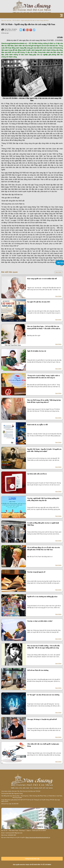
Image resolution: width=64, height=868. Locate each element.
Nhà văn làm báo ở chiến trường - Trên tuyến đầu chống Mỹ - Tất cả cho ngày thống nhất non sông (43, 647)
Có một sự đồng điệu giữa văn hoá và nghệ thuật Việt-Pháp (43, 524)
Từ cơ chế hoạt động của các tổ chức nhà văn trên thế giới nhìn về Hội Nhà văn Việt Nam (44, 549)
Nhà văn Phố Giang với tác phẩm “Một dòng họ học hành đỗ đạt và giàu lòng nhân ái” (44, 401)
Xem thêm (58, 272)
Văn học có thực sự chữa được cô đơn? (40, 621)
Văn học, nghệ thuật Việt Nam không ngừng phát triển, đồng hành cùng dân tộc (43, 499)
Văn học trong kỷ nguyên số (36, 572)
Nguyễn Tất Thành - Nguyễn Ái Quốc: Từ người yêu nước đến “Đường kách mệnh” (44, 450)
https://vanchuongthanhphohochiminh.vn (38, 837)
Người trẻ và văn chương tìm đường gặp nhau (42, 597)
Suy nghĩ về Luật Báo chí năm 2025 (39, 302)
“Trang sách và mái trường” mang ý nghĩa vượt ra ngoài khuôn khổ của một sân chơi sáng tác (44, 377)
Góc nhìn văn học (6, 20)
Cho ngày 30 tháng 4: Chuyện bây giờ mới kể (42, 719)
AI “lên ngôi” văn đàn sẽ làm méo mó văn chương (43, 695)
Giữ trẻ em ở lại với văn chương (38, 670)
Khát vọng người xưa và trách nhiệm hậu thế (42, 279)
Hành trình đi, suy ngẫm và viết (37, 425)
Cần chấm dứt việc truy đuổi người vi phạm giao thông (43, 745)
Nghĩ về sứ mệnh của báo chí (37, 351)
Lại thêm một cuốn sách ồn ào (37, 474)
